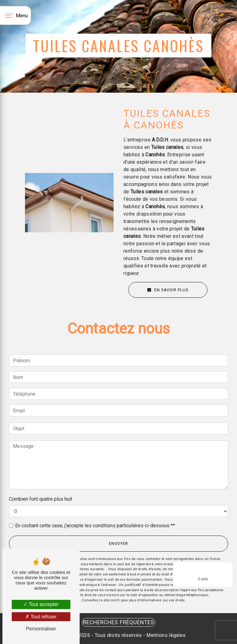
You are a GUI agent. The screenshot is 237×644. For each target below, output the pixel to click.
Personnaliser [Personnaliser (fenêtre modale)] (41, 629)
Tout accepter (41, 604)
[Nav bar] (15, 15)
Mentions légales (165, 635)
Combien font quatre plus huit (41, 499)
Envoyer (118, 543)
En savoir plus (168, 290)
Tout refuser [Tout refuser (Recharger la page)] (41, 617)
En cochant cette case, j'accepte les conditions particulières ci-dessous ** (95, 526)
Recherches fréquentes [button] (119, 622)
